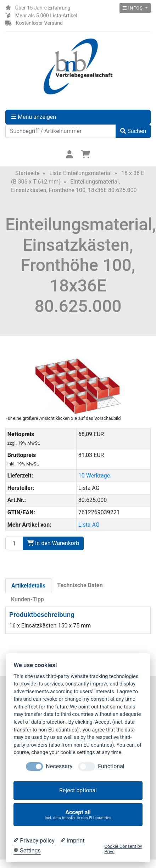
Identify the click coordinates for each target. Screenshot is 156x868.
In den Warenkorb (53, 543)
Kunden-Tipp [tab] (27, 599)
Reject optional (78, 790)
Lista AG (89, 525)
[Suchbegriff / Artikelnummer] (61, 131)
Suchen (133, 131)
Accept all (78, 815)
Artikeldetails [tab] (28, 586)
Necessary (59, 766)
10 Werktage (94, 476)
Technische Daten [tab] (80, 585)
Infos (133, 8)
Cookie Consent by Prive (123, 849)
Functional (111, 766)
